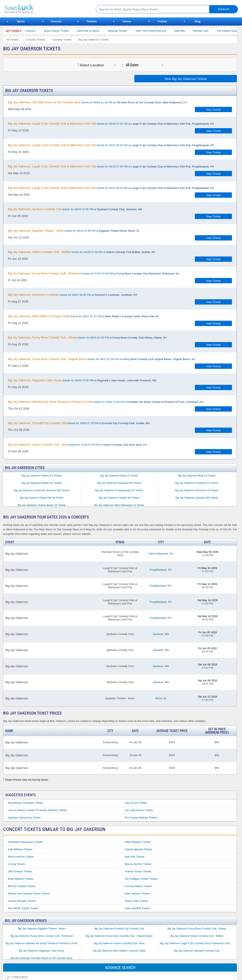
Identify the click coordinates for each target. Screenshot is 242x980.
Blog (198, 21)
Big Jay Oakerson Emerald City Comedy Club (119, 929)
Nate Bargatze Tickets (138, 842)
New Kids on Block (94, 31)
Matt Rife (185, 31)
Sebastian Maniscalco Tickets (26, 842)
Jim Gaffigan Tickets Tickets (141, 879)
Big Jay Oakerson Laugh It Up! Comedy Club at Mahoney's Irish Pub (197, 943)
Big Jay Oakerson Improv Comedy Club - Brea (119, 943)
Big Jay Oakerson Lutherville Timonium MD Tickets (42, 490)
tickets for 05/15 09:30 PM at (111, 145)
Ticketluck (45, 9)
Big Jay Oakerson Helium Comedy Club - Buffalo (197, 936)
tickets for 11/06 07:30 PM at (78, 445)
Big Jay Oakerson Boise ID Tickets (119, 476)
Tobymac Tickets (123, 31)
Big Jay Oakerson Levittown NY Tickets (197, 483)
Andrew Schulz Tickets (138, 871)
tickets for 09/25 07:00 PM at (82, 380)
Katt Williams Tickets (20, 849)
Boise (159, 698)
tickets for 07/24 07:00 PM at (94, 273)
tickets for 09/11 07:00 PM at (102, 359)
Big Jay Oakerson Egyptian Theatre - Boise (42, 929)
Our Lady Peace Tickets (139, 810)
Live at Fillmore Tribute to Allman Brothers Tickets (38, 810)
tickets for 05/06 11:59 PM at (97, 102)
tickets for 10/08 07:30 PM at (79, 423)
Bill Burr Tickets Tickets (22, 886)
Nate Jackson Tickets (137, 894)
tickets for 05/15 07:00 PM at (111, 124)
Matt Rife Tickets (135, 857)
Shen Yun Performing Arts (156, 31)
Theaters (91, 21)
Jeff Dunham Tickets (20, 871)
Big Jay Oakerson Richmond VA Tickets (197, 490)
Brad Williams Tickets (21, 879)
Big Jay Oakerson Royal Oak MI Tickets (42, 498)
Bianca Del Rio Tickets (138, 864)
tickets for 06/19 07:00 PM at (82, 252)
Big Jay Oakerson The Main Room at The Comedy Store (41, 958)
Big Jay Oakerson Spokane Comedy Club (197, 951)
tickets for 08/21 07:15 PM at (83, 316)
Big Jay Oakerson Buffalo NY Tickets (42, 483)
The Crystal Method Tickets (141, 818)
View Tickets (213, 110)
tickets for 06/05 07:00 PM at (75, 209)
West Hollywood (158, 554)
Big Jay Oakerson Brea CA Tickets (197, 476)
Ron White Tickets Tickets (23, 908)
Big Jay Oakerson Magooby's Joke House (41, 951)
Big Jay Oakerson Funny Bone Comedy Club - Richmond (42, 936)
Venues (127, 21)
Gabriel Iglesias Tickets (138, 849)
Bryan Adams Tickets (62, 31)
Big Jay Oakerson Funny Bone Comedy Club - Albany (197, 929)
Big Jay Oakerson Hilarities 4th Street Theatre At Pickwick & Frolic (42, 943)
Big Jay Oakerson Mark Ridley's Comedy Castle (119, 951)
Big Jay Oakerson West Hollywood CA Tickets (119, 505)
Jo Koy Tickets (17, 864)
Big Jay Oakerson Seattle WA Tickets (119, 498)
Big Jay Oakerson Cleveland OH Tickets (119, 483)
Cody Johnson (33, 31)
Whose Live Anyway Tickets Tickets (29, 894)
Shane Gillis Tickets (136, 901)
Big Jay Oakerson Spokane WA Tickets (197, 498)
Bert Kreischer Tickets (21, 857)
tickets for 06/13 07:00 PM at (74, 231)
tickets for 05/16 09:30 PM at (111, 188)
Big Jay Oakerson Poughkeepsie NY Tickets (119, 490)
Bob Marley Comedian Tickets (26, 803)
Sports (21, 21)
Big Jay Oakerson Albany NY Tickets (42, 476)
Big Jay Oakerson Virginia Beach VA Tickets (42, 505)
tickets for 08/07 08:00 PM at (73, 295)
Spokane (158, 634)
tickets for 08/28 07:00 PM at (87, 338)
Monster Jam (206, 31)
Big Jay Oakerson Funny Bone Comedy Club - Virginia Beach (119, 936)
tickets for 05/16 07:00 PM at (111, 166)
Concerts (56, 21)
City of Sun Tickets (136, 803)
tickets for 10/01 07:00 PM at (106, 402)
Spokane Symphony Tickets (24, 818)
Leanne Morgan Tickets (22, 901)
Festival (162, 21)
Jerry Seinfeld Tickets (137, 908)
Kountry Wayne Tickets (138, 886)
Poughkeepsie (158, 570)
